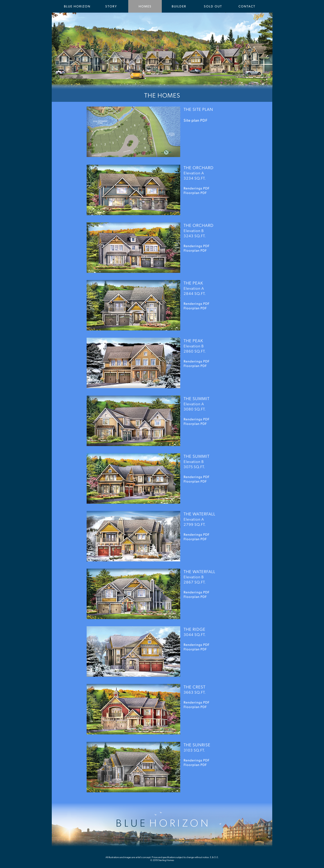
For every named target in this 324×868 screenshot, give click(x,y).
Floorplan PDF (195, 250)
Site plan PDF (196, 120)
